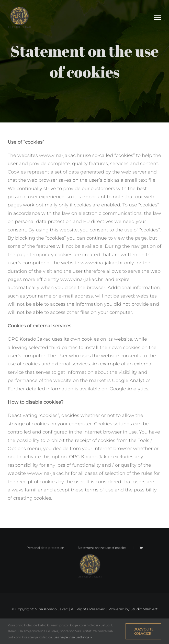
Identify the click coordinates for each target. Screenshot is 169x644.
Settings (84, 637)
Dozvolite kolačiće (143, 631)
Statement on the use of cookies (102, 548)
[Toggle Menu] (157, 17)
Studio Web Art (144, 609)
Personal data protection (45, 548)
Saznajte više (64, 637)
